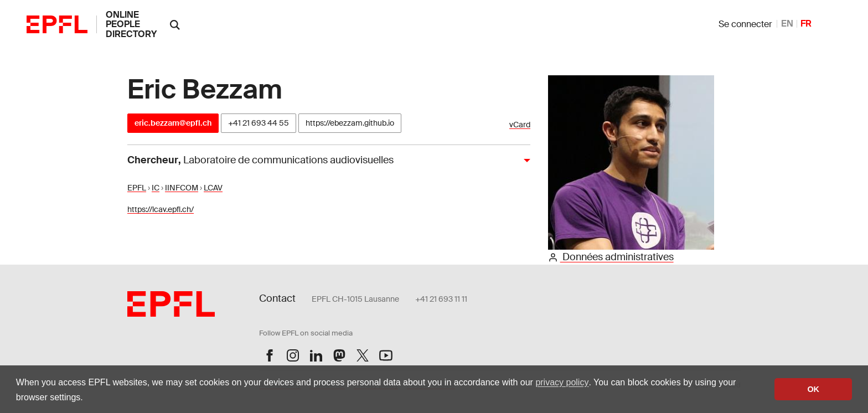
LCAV (213, 188)
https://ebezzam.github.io (350, 123)
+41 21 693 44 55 (259, 123)
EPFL (137, 188)
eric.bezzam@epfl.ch (173, 123)
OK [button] (813, 389)
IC (156, 188)
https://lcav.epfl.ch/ (161, 209)
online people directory (131, 24)
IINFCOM (182, 188)
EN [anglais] (787, 24)
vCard (520, 125)
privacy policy (562, 382)
